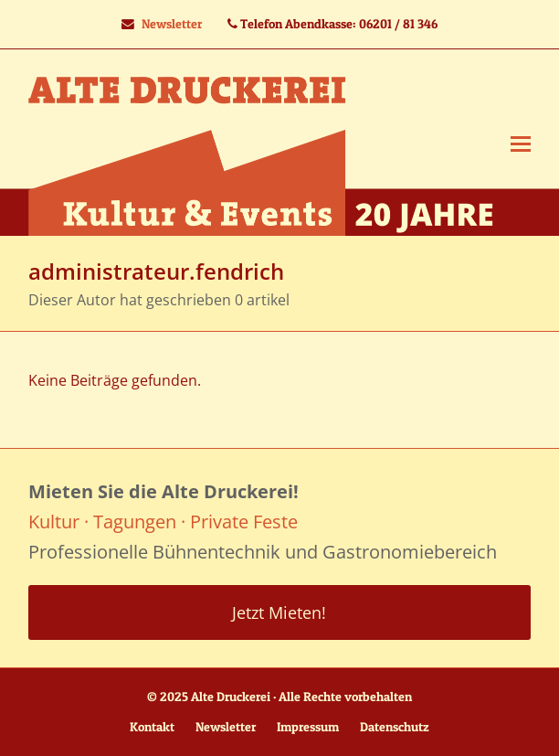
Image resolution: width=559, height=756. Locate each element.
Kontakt (152, 727)
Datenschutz (395, 727)
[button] (521, 143)
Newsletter (172, 24)
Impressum (308, 727)
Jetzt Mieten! (279, 612)
